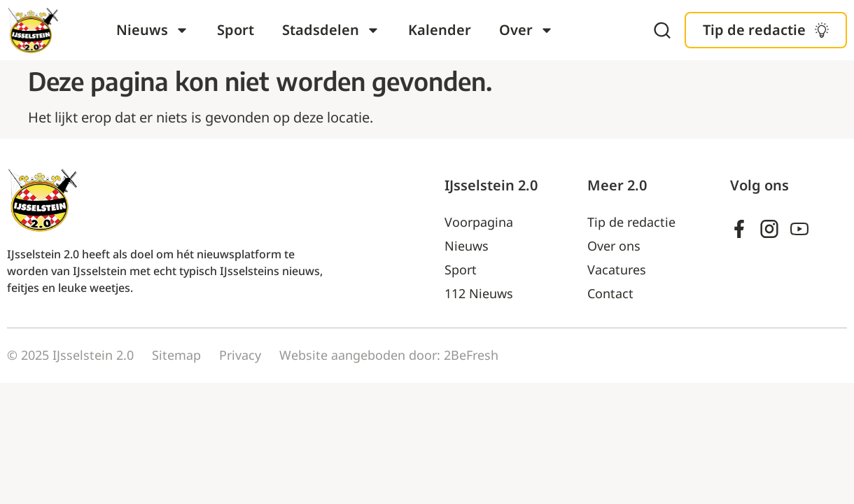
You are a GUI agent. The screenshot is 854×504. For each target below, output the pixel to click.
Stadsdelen (331, 30)
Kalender (440, 30)
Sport (236, 30)
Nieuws (153, 30)
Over (526, 30)
